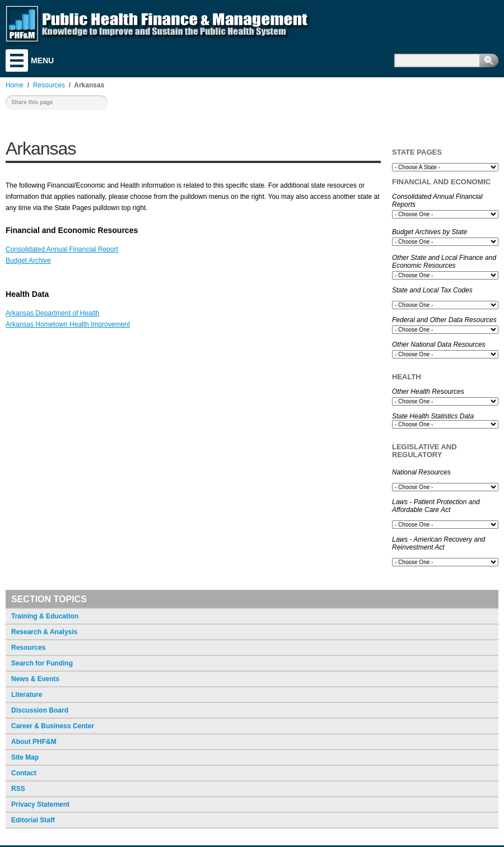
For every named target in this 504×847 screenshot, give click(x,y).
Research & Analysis (44, 632)
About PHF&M (34, 742)
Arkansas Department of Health (52, 313)
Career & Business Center (53, 726)
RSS (18, 789)
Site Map (25, 757)
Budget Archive (28, 260)
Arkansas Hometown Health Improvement (68, 324)
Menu (17, 61)
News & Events (35, 679)
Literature (27, 695)
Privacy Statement (40, 804)
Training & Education (45, 616)
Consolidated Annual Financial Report (62, 249)
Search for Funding (42, 663)
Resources (28, 648)
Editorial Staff (33, 820)
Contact (24, 773)
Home (15, 85)
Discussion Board (40, 710)
